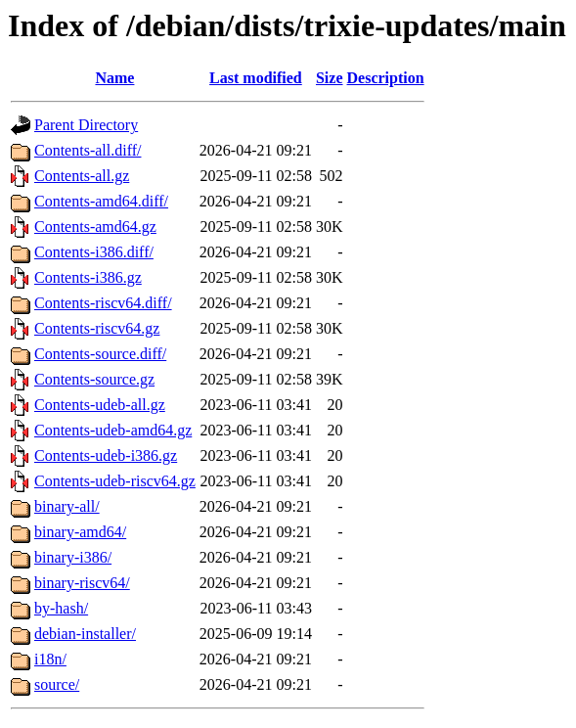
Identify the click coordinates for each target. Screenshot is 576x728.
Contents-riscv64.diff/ (103, 303)
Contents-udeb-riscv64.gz (115, 481)
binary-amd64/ (80, 532)
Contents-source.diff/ (100, 354)
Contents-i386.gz (88, 277)
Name (114, 78)
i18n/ (50, 659)
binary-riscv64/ (82, 583)
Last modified (256, 78)
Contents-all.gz (82, 176)
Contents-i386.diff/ (94, 252)
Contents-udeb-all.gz (100, 405)
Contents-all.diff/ (88, 150)
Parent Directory (86, 125)
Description (386, 78)
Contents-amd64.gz (95, 227)
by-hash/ (61, 608)
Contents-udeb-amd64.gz (113, 430)
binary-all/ (67, 506)
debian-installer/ (85, 634)
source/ (57, 684)
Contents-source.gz (94, 379)
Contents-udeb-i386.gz (106, 455)
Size (330, 78)
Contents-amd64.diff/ (101, 201)
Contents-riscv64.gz (97, 328)
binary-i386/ (73, 557)
